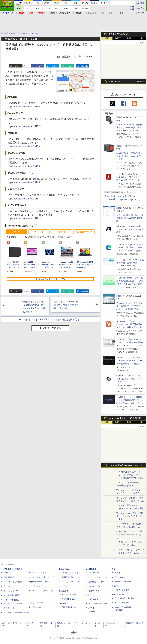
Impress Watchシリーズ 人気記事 (125, 418)
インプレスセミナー (37, 586)
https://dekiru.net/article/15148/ (24, 107)
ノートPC (16, 232)
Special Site (114, 82)
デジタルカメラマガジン (14, 604)
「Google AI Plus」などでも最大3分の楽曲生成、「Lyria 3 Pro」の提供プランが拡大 (130, 281)
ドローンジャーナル (12, 591)
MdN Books (93, 599)
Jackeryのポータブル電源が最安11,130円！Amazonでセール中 (130, 156)
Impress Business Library (39, 582)
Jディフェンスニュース (98, 577)
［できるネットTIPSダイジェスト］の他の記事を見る (50, 320)
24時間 (118, 38)
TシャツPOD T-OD (70, 582)
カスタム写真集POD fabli (126, 603)
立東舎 (65, 586)
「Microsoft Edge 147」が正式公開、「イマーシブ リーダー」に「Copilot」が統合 (130, 247)
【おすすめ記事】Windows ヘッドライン (127, 466)
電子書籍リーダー (84, 232)
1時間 (107, 38)
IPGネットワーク (119, 595)
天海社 (117, 573)
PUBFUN (115, 586)
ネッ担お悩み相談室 (12, 595)
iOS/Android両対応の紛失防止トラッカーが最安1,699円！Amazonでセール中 (129, 127)
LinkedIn (85, 66)
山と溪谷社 (64, 591)
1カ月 (141, 38)
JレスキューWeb (95, 586)
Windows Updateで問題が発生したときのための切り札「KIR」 (130, 516)
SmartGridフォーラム (38, 573)
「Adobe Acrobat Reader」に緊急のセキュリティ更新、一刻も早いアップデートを (130, 177)
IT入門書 (61, 232)
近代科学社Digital (69, 607)
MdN (87, 595)
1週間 (129, 38)
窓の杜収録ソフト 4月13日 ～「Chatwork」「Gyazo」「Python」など (122, 199)
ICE (113, 569)
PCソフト (39, 232)
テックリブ (90, 608)
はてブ (55, 66)
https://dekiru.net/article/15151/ (24, 218)
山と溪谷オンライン (70, 595)
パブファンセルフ (122, 590)
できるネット (9, 608)
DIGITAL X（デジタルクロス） (42, 591)
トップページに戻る (50, 328)
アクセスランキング (118, 34)
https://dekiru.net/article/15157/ (24, 199)
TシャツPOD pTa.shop (124, 598)
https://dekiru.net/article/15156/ (24, 166)
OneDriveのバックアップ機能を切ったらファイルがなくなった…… (130, 534)
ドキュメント (91, 13)
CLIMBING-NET (69, 599)
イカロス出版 (91, 569)
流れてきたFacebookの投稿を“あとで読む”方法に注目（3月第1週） (66, 305)
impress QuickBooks (123, 582)
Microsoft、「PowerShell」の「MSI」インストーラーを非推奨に (130, 229)
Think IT (7, 573)
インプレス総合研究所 (13, 582)
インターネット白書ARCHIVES (16, 613)
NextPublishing (35, 607)
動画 (110, 13)
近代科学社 (64, 604)
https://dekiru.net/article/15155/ (24, 146)
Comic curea (120, 577)
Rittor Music (64, 569)
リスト (26, 66)
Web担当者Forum (11, 577)
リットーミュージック (71, 573)
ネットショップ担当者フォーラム (43, 577)
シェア (40, 66)
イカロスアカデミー (97, 591)
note (70, 66)
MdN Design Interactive (98, 604)
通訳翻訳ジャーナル (97, 582)
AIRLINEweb (94, 573)
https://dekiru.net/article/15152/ (24, 126)
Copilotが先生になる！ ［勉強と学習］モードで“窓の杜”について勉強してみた (129, 306)
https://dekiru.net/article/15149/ (24, 182)
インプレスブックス (37, 603)
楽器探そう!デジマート (71, 577)
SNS (103, 13)
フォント (120, 13)
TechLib (92, 612)
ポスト (18, 66)
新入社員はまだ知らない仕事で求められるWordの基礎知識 (130, 218)
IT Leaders (8, 586)
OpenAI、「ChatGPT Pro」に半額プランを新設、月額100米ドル (129, 379)
